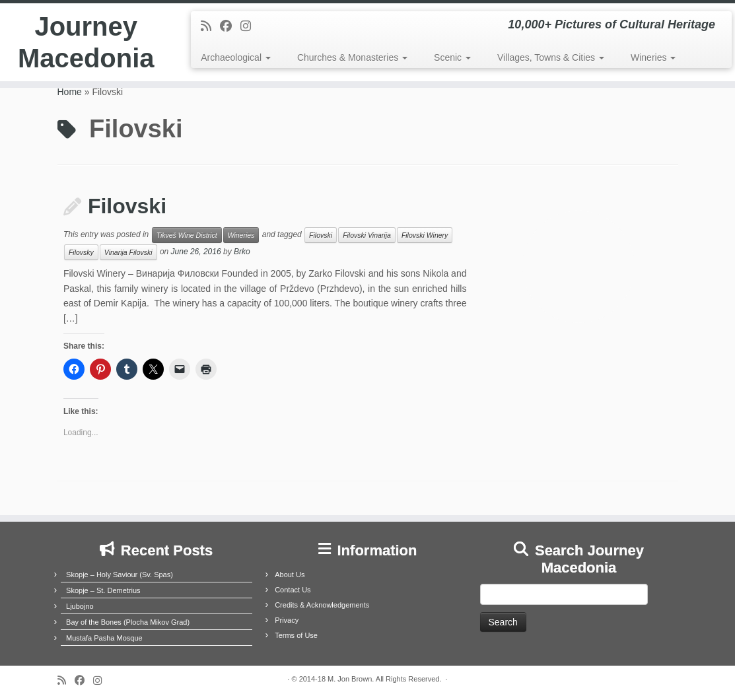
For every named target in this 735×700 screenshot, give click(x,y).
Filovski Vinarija (367, 235)
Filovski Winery (425, 235)
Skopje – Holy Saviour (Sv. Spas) (120, 575)
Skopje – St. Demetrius (103, 590)
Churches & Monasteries (352, 57)
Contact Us (293, 590)
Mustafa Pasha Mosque (104, 638)
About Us (290, 575)
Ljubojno (80, 606)
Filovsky (81, 252)
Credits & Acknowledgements (322, 605)
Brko (242, 252)
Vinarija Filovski (128, 252)
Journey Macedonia (86, 42)
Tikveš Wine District (187, 235)
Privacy (287, 620)
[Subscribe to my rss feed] (210, 26)
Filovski (127, 206)
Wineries (653, 57)
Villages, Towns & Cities (551, 57)
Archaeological (236, 57)
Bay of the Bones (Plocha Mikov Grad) (128, 622)
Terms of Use (296, 635)
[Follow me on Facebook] (230, 26)
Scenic (452, 57)
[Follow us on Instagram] (250, 26)
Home (70, 92)
